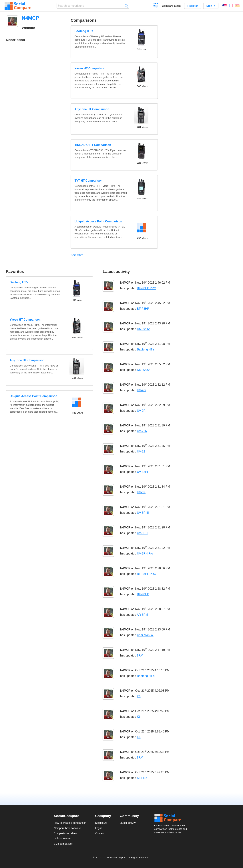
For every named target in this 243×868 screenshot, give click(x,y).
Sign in (211, 6)
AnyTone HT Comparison (92, 109)
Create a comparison (156, 6)
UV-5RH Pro (145, 553)
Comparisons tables (65, 833)
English (225, 6)
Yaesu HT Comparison (90, 68)
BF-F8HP (143, 309)
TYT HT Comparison (89, 181)
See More (77, 255)
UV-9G (141, 390)
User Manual (145, 635)
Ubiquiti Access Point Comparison (98, 221)
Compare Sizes (171, 6)
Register (193, 6)
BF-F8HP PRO (147, 288)
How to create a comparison (70, 823)
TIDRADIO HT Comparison (93, 145)
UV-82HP (143, 472)
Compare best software (67, 828)
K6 (139, 696)
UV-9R (141, 411)
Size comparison (63, 844)
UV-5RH (142, 533)
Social (172, 818)
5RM (140, 656)
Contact (100, 833)
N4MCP (125, 283)
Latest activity (128, 823)
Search (126, 6)
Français (231, 6)
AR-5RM (142, 615)
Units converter (63, 838)
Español (237, 6)
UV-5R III (143, 513)
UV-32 (141, 451)
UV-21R (142, 431)
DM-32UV (143, 329)
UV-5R (141, 492)
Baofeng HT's (84, 31)
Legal (98, 828)
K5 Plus (142, 778)
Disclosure (101, 823)
